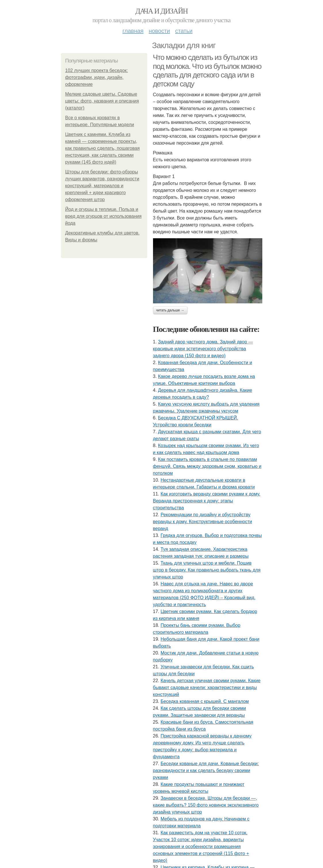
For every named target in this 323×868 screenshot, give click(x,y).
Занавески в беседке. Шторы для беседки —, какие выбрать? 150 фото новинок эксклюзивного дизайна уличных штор (206, 805)
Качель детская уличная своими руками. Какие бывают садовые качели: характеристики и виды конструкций (207, 688)
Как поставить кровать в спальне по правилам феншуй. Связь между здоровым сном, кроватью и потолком (207, 466)
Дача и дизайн (162, 11)
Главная (133, 31)
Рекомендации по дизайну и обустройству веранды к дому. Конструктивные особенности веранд (203, 522)
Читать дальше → (170, 310)
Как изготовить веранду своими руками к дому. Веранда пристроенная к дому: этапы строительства (207, 501)
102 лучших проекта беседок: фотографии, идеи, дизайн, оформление (97, 77)
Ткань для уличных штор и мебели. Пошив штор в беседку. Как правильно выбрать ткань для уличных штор (207, 570)
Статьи (184, 31)
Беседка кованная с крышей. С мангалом (205, 701)
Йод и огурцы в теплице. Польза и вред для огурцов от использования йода (104, 216)
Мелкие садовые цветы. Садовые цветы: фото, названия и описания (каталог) (102, 101)
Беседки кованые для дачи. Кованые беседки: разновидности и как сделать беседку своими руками (206, 770)
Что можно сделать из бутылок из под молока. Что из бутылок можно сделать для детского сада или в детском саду (207, 71)
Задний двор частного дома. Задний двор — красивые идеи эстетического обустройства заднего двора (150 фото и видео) (203, 349)
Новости (159, 31)
